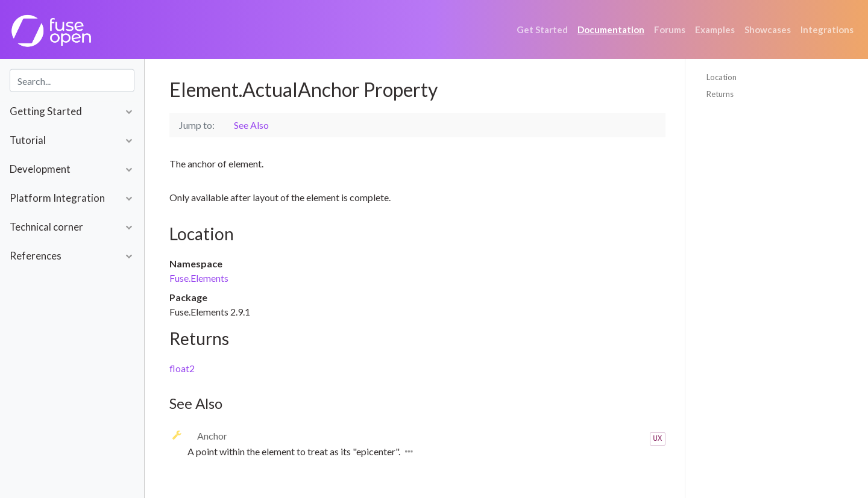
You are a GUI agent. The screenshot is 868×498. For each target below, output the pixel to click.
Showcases (768, 30)
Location (722, 77)
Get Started (542, 30)
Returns (720, 94)
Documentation (611, 30)
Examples (715, 30)
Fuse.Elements (199, 278)
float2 (182, 368)
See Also (251, 125)
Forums (670, 30)
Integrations (827, 30)
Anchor (212, 436)
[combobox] (72, 81)
